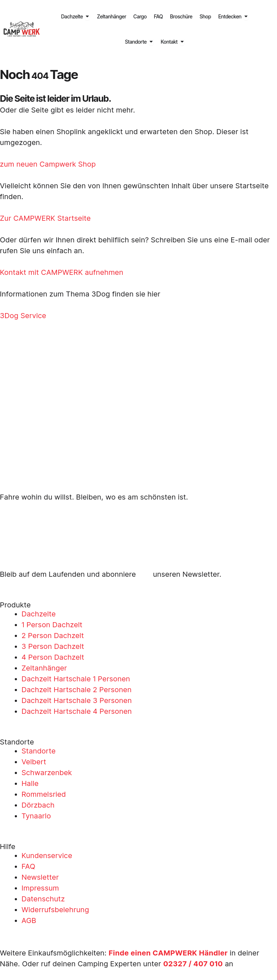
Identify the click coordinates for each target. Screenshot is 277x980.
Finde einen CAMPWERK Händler (168, 953)
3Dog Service (23, 316)
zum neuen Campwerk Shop (48, 164)
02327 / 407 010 (193, 964)
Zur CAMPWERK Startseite (45, 218)
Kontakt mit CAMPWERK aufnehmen (62, 272)
